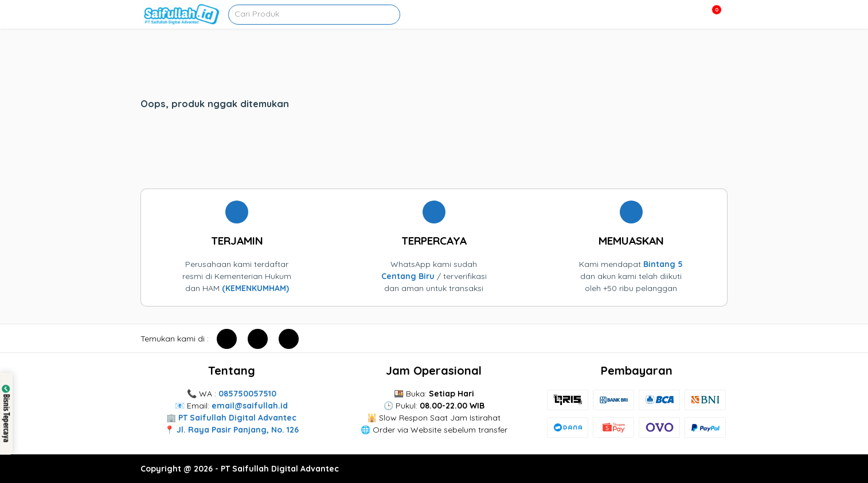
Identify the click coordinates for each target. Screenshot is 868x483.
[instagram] (258, 339)
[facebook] (227, 339)
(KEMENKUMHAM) (255, 288)
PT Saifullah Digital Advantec (237, 418)
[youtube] (289, 339)
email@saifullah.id (250, 406)
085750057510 (247, 394)
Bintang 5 (663, 264)
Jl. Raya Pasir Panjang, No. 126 (238, 430)
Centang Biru (408, 276)
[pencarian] (394, 12)
